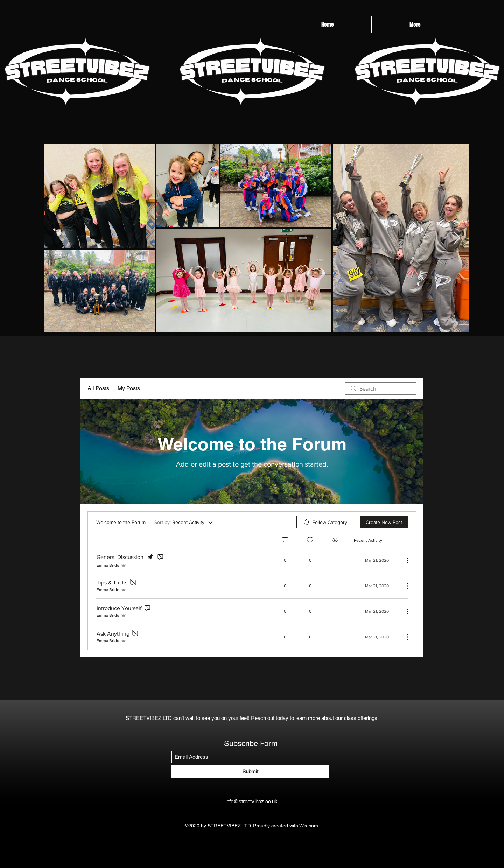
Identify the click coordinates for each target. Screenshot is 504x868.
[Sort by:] (184, 522)
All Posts (98, 388)
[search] (381, 388)
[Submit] (250, 772)
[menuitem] (325, 522)
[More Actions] (404, 560)
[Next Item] (457, 238)
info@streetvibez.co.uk (251, 801)
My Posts (129, 388)
